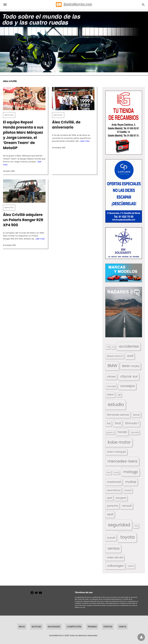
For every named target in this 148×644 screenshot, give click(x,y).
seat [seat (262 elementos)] (110, 514)
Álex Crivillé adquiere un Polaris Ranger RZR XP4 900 (23, 220)
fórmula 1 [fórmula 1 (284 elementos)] (132, 423)
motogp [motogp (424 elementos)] (131, 472)
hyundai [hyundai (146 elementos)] (135, 432)
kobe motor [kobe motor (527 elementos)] (119, 442)
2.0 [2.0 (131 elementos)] (113, 347)
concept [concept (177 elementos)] (111, 386)
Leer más (85, 141)
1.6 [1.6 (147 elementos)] (108, 347)
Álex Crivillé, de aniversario (66, 125)
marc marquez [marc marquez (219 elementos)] (116, 452)
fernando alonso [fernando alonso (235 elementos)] (118, 415)
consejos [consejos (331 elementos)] (128, 386)
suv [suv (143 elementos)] (136, 526)
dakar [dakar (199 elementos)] (110, 395)
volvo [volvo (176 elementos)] (131, 566)
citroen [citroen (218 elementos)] (111, 377)
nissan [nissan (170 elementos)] (128, 490)
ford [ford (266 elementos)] (118, 423)
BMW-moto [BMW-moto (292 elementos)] (131, 366)
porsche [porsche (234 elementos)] (113, 506)
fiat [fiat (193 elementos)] (109, 423)
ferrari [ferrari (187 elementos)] (137, 415)
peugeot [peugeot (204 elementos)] (121, 498)
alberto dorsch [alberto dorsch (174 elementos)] (115, 356)
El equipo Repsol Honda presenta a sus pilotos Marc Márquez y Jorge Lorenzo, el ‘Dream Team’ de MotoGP (23, 135)
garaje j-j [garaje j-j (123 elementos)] (110, 432)
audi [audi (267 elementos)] (130, 356)
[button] (124, 123)
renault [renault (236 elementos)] (127, 506)
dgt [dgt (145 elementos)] (119, 395)
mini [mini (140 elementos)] (109, 472)
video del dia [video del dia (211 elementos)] (115, 557)
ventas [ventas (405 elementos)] (114, 548)
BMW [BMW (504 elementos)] (112, 366)
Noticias (9, 115)
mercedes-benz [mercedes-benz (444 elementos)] (122, 461)
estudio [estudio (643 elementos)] (116, 404)
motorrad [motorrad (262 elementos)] (114, 482)
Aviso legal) (121, 597)
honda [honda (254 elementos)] (122, 432)
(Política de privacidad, (109, 597)
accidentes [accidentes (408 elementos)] (129, 346)
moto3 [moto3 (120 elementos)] (116, 473)
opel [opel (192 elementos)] (109, 498)
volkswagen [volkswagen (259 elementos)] (115, 566)
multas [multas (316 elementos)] (131, 482)
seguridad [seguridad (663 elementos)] (119, 525)
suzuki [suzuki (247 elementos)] (111, 538)
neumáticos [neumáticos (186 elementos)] (114, 490)
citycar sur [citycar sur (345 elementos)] (129, 376)
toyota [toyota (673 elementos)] (128, 537)
